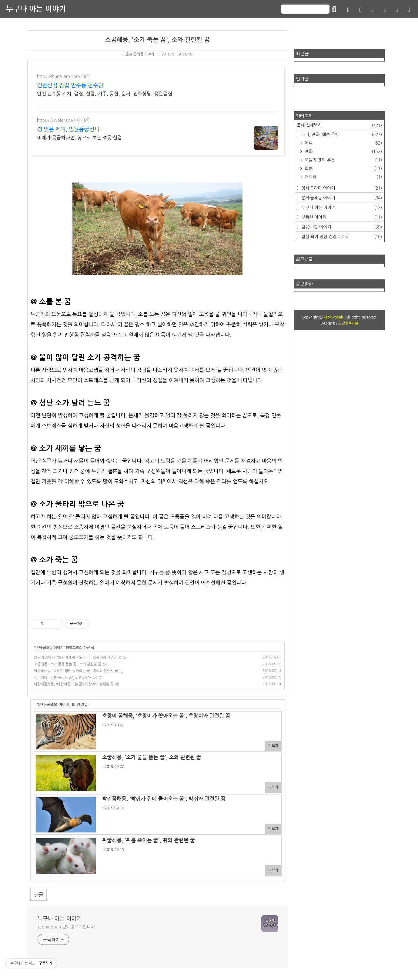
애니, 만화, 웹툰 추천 (341, 135)
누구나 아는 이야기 (36, 9)
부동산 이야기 (341, 217)
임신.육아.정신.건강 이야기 (341, 237)
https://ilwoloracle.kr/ (59, 120)
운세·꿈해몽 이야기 (138, 54)
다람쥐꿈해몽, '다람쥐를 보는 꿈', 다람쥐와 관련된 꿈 (74, 684)
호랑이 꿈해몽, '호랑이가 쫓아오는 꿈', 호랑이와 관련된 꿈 (78, 658)
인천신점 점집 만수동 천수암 (70, 85)
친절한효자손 (348, 323)
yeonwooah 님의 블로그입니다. (67, 927)
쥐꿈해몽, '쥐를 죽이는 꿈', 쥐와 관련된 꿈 (65, 678)
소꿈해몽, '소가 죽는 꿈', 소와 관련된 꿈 (157, 40)
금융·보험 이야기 (341, 227)
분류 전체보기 (339, 125)
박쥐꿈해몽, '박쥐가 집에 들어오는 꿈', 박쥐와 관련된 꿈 (76, 671)
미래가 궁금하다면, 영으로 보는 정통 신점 (79, 138)
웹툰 (343, 168)
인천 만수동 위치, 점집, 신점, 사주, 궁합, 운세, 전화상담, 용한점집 (105, 94)
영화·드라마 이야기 (341, 188)
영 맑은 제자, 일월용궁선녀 (68, 129)
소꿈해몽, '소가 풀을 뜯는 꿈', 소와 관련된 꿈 (68, 664)
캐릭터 (343, 177)
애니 (343, 143)
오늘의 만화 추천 (343, 160)
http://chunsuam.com (59, 76)
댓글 (38, 895)
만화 (343, 152)
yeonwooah (333, 317)
